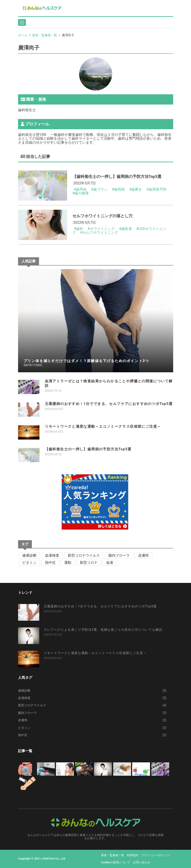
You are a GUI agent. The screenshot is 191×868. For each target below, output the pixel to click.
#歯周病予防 (156, 189)
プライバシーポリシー (156, 855)
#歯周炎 (80, 189)
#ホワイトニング (101, 229)
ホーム (23, 35)
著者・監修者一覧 (45, 35)
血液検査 (52, 555)
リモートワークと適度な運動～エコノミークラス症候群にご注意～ (103, 426)
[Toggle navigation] (22, 22)
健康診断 (29, 555)
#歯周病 (118, 189)
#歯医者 (125, 229)
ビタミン (29, 563)
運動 (68, 563)
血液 (110, 563)
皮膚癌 (144, 555)
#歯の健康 (81, 193)
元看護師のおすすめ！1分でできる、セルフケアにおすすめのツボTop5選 (109, 404)
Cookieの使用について (116, 862)
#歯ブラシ (99, 189)
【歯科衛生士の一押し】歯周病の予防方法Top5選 (88, 449)
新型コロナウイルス (84, 555)
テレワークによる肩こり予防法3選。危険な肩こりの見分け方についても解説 (103, 630)
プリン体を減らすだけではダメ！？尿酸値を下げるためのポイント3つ (86, 361)
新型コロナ (89, 563)
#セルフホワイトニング (99, 233)
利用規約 (133, 855)
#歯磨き (136, 189)
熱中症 (50, 563)
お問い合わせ (142, 862)
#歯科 (78, 229)
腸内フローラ (119, 555)
